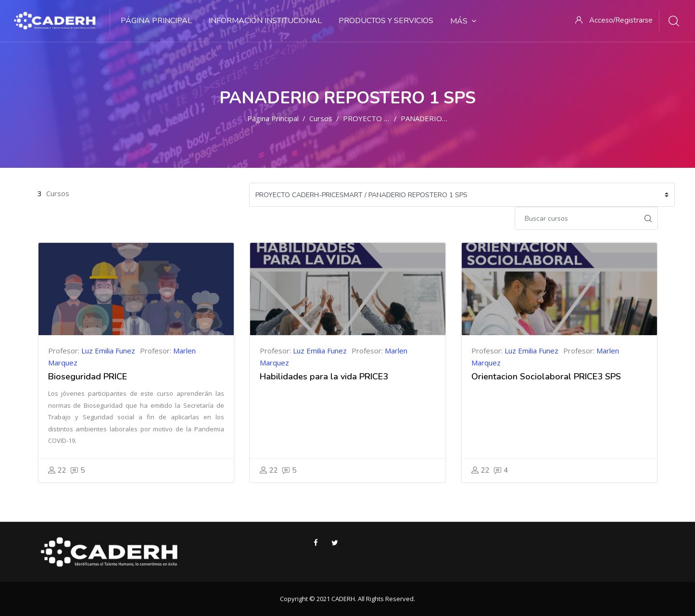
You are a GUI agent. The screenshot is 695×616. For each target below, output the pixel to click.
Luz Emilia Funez (108, 351)
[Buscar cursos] (577, 218)
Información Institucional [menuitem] (265, 21)
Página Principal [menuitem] (156, 21)
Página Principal (273, 118)
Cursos (321, 118)
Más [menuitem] (463, 21)
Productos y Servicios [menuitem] (386, 21)
